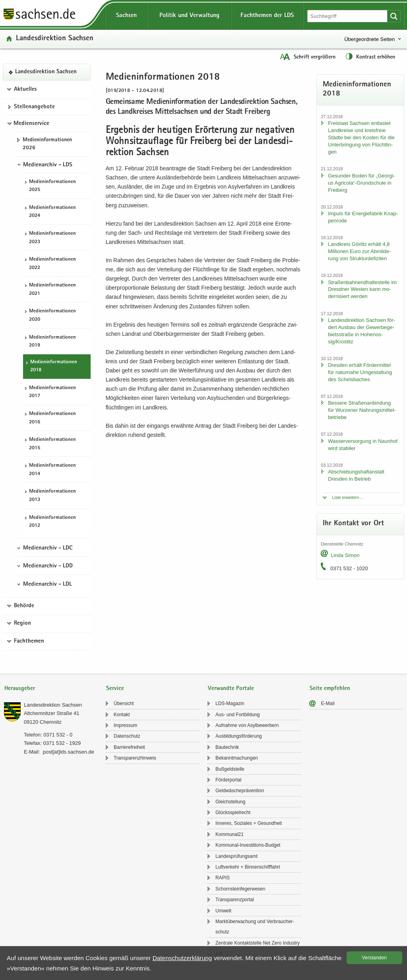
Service (115, 689)
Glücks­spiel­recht (233, 812)
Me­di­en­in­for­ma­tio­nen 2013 (52, 496)
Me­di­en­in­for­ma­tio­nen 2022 (52, 264)
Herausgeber (20, 689)
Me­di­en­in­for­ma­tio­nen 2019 (52, 342)
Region (22, 623)
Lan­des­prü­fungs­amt (236, 856)
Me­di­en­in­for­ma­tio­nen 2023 (52, 238)
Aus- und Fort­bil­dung (237, 715)
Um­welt (223, 911)
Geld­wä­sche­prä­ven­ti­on (240, 791)
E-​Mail (328, 703)
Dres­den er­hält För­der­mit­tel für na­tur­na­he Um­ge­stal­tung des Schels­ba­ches (360, 372)
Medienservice (31, 124)
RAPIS (223, 878)
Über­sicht (124, 703)
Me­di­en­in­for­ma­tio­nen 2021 (52, 290)
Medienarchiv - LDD (48, 566)
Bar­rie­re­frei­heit (129, 747)
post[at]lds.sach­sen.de (69, 752)
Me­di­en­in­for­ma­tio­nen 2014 (52, 470)
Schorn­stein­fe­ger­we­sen (240, 889)
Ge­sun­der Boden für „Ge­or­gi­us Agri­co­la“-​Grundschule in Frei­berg (361, 183)
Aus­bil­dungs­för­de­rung (239, 736)
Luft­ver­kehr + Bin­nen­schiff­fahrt (248, 867)
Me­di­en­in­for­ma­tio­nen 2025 (52, 186)
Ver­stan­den (374, 958)
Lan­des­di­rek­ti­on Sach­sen (55, 39)
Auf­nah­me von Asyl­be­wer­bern (247, 725)
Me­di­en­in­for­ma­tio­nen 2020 (52, 316)
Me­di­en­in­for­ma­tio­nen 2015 (52, 444)
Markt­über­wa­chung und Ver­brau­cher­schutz (255, 927)
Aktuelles (25, 90)
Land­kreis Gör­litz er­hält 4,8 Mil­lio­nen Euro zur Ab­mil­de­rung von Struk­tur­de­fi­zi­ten (359, 251)
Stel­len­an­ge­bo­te (34, 107)
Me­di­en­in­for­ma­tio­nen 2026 (47, 144)
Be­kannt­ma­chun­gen (237, 758)
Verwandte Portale (231, 689)
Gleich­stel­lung (230, 802)
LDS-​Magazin (230, 703)
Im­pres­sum (125, 725)
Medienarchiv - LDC (48, 548)
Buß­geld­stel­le (230, 769)
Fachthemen (29, 641)
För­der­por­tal (228, 780)
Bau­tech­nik (227, 747)
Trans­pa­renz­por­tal (235, 900)
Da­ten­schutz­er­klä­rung (182, 958)
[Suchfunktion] (348, 16)
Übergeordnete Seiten (369, 39)
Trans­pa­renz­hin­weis (135, 758)
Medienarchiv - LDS (48, 165)
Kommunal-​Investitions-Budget (248, 845)
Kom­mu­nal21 (230, 834)
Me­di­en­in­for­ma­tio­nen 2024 (52, 212)
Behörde (24, 606)
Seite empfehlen (330, 689)
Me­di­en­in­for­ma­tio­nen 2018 (54, 366)
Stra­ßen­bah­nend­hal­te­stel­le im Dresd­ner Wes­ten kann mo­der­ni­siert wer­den (362, 289)
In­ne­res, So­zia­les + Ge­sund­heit (249, 823)
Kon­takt (122, 715)
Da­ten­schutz (127, 736)
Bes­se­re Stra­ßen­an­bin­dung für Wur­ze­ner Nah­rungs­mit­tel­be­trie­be (362, 410)
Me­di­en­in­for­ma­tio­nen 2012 (52, 522)
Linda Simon (345, 555)
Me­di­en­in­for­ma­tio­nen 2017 (52, 392)
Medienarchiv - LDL (47, 584)
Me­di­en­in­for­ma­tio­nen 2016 (52, 418)
